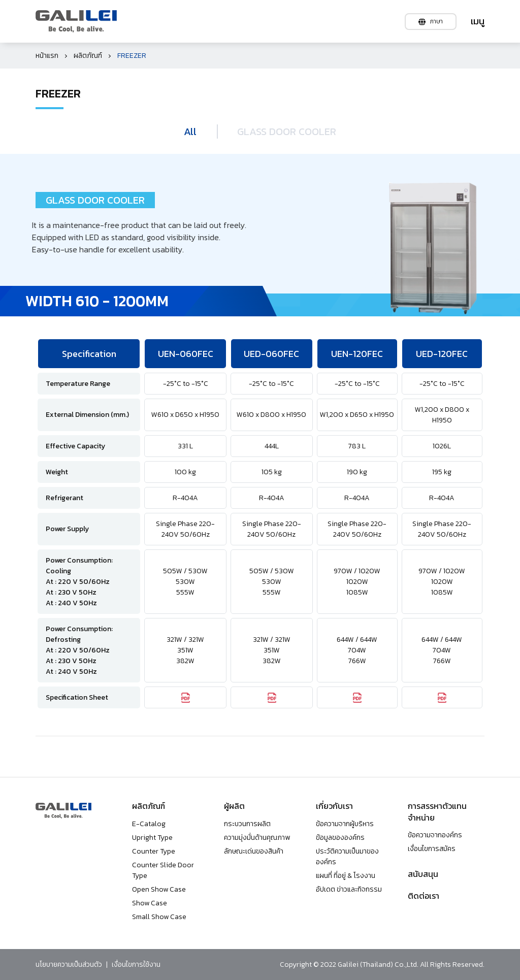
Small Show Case (159, 917)
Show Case (150, 903)
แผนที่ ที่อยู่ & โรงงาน (346, 876)
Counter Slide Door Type (163, 870)
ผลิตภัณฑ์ (88, 56)
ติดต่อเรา (424, 896)
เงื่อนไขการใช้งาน (136, 965)
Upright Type (152, 838)
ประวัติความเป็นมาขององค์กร (347, 857)
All (190, 132)
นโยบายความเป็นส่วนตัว (69, 965)
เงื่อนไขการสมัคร (432, 849)
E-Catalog (149, 824)
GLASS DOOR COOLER (287, 132)
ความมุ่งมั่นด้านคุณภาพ (257, 838)
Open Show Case (159, 889)
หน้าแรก (47, 56)
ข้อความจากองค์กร (435, 835)
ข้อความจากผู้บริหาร (345, 824)
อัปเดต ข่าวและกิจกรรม (349, 889)
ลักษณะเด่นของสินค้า (254, 851)
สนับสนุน (423, 874)
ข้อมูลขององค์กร (340, 838)
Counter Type (154, 851)
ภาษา (431, 21)
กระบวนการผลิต (247, 824)
